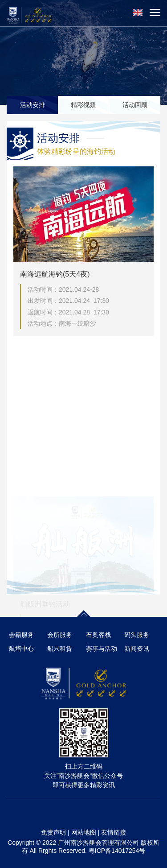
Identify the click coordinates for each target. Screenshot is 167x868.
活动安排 (33, 105)
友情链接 (114, 832)
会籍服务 (21, 635)
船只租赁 (60, 649)
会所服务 (60, 635)
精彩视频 (83, 105)
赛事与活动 (102, 649)
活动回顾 (135, 105)
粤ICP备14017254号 (117, 851)
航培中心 (21, 649)
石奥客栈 (98, 635)
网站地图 (84, 832)
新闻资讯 (137, 649)
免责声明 (53, 832)
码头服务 (137, 635)
